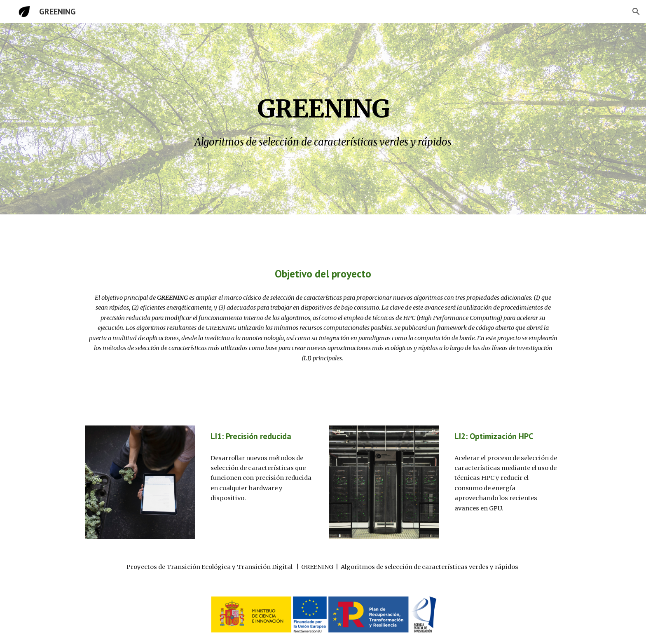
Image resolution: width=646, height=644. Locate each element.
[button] (636, 12)
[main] (323, 105)
